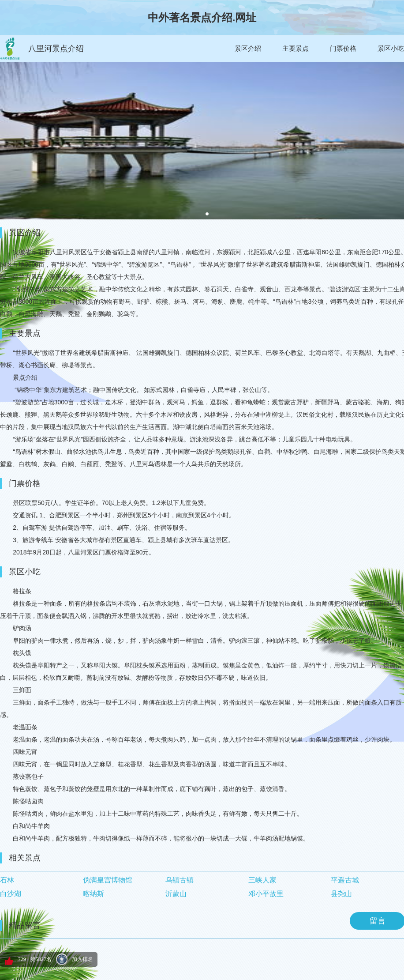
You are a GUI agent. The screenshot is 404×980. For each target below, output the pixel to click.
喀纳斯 (94, 894)
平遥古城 (345, 880)
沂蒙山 (176, 894)
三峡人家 (262, 880)
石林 (7, 880)
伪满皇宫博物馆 (108, 880)
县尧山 (341, 894)
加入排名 (82, 959)
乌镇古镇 (180, 880)
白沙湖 (11, 894)
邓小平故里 (266, 894)
